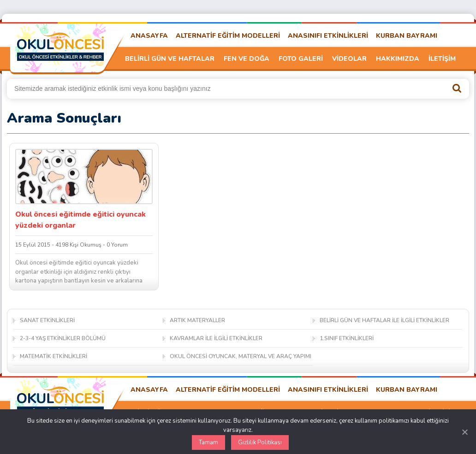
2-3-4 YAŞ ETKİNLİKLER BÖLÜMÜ (63, 338)
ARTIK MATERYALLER (197, 320)
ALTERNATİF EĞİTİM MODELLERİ (228, 36)
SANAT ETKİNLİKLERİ (47, 320)
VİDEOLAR (349, 59)
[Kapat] (464, 432)
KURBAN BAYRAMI (407, 36)
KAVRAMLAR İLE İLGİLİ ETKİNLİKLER (216, 338)
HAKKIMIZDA (398, 59)
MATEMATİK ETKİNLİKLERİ (54, 356)
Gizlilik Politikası (260, 442)
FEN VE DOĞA (247, 59)
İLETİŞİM (442, 59)
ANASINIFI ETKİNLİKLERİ (328, 36)
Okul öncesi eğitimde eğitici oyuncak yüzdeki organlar (80, 220)
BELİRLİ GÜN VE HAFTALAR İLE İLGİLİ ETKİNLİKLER (384, 320)
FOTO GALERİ (301, 59)
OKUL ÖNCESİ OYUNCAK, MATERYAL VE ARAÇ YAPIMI (241, 356)
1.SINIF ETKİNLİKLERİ (347, 338)
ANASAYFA (149, 36)
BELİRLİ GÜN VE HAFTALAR (170, 59)
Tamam (208, 442)
